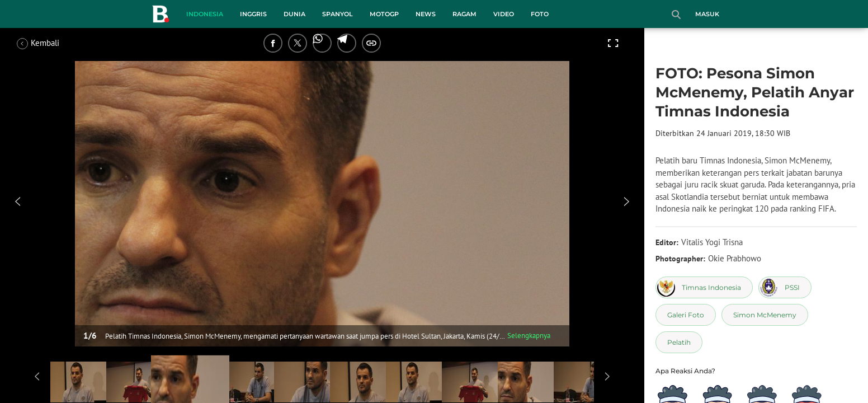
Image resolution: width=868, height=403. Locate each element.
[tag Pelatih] (679, 342)
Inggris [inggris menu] (253, 14)
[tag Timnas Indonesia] (704, 287)
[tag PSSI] (785, 287)
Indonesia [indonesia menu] (205, 14)
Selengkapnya (529, 336)
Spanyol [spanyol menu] (338, 14)
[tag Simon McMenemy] (765, 315)
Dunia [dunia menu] (294, 14)
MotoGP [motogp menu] (384, 14)
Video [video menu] (504, 14)
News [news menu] (426, 14)
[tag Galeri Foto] (686, 315)
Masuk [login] (707, 14)
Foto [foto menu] (540, 14)
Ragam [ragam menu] (464, 14)
